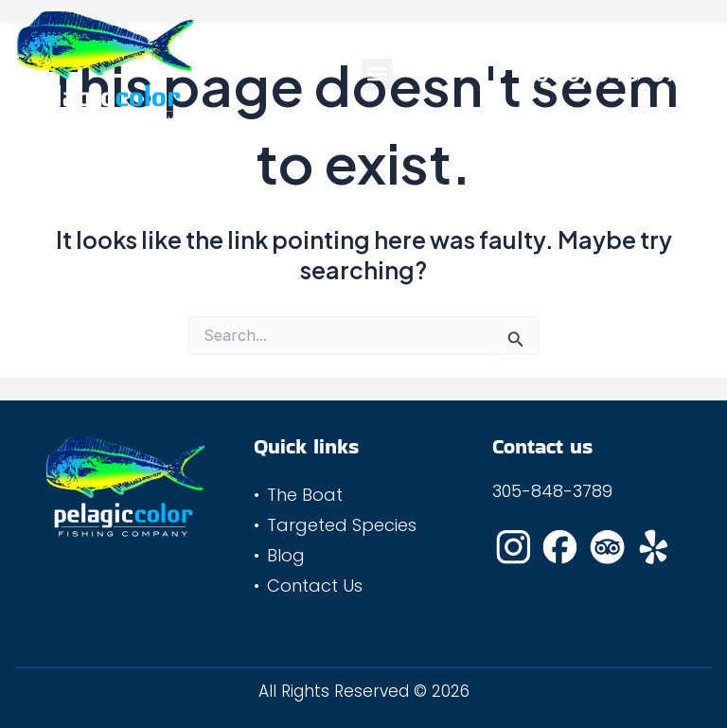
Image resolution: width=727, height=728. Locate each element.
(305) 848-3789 (617, 74)
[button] (377, 74)
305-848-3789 (552, 491)
